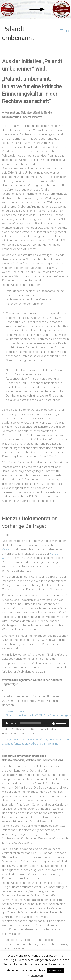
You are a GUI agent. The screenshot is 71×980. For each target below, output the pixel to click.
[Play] (7, 723)
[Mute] (53, 723)
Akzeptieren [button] (55, 970)
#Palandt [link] (8, 549)
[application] (35, 723)
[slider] (30, 723)
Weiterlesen (35, 976)
